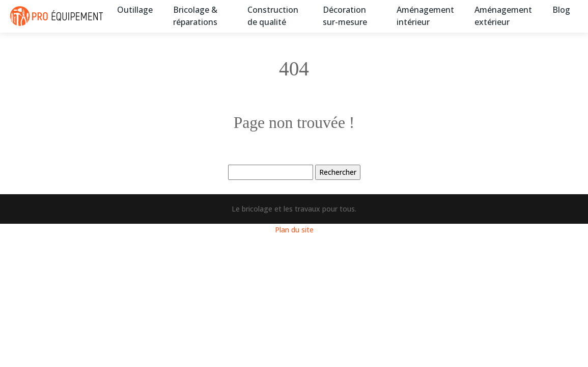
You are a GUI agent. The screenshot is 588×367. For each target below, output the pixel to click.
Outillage (135, 10)
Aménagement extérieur (503, 16)
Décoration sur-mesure (345, 16)
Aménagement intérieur (425, 16)
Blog (561, 10)
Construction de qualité (273, 16)
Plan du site (294, 230)
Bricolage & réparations (195, 16)
